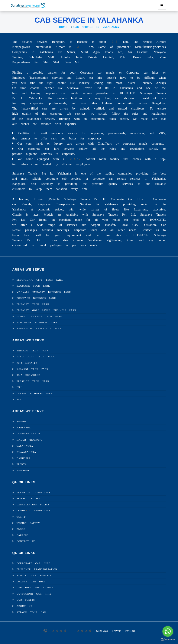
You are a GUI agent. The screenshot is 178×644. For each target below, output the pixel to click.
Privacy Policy (29, 498)
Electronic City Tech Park (40, 280)
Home (63, 27)
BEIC (20, 400)
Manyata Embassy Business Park (44, 292)
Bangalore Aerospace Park (39, 329)
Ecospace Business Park (36, 298)
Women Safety (28, 523)
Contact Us (26, 541)
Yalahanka (25, 446)
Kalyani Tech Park (33, 369)
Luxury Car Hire (31, 582)
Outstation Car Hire (34, 594)
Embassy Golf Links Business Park (46, 310)
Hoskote (36, 440)
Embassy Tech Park (33, 304)
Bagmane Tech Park (33, 286)
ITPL (20, 387)
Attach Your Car (31, 612)
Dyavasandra (26, 452)
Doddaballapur (28, 434)
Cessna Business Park (35, 393)
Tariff (21, 517)
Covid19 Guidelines (34, 511)
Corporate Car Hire (33, 563)
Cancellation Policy (33, 505)
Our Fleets (26, 600)
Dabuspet (24, 458)
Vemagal (23, 470)
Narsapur (24, 428)
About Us (25, 606)
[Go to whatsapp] (168, 631)
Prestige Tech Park (33, 381)
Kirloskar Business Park (37, 323)
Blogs (21, 529)
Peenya (22, 464)
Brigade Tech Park (33, 351)
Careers (23, 535)
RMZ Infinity (27, 363)
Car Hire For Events (35, 588)
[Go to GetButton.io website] (168, 640)
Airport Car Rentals (34, 575)
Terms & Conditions (33, 492)
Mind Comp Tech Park (36, 357)
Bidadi (21, 421)
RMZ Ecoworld (29, 375)
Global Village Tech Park (39, 316)
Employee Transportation (37, 569)
